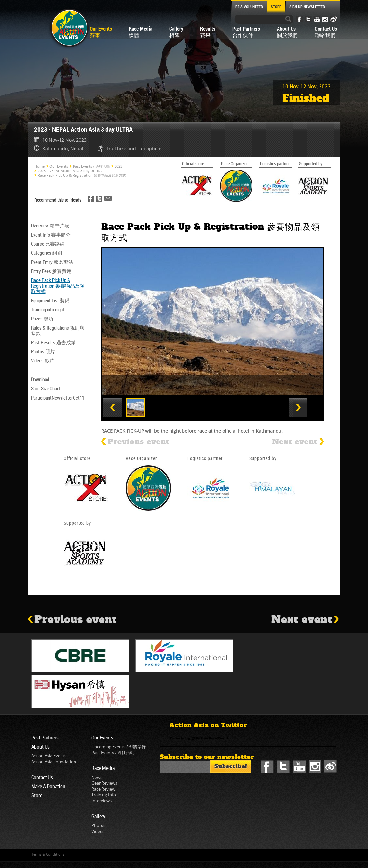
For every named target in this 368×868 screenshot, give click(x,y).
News (97, 777)
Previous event (135, 442)
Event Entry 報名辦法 (52, 262)
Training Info (104, 795)
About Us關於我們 (287, 32)
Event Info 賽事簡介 (51, 235)
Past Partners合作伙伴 (246, 32)
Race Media (103, 768)
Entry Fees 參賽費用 (51, 271)
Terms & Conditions (48, 854)
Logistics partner (205, 458)
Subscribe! (231, 766)
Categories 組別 (47, 253)
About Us (41, 747)
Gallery (98, 816)
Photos (98, 825)
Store (37, 795)
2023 (118, 166)
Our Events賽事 (101, 32)
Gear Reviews (104, 783)
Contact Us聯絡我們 (326, 32)
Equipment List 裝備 (50, 300)
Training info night (48, 309)
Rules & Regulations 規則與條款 (58, 330)
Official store (77, 458)
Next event (298, 442)
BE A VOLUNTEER (249, 7)
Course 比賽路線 (48, 244)
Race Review (103, 789)
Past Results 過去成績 (53, 342)
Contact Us (42, 777)
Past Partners (45, 738)
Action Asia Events (49, 756)
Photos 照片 (43, 351)
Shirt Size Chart (46, 388)
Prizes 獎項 (42, 319)
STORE (276, 7)
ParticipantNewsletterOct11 (58, 398)
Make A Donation (48, 786)
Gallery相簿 (176, 32)
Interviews (102, 801)
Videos (98, 831)
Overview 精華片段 (50, 225)
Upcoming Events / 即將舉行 (119, 747)
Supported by (263, 458)
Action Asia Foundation (54, 762)
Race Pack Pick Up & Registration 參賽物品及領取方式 (82, 175)
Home (40, 166)
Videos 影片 (43, 360)
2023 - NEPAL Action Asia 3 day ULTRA (70, 171)
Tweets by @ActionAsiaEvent (199, 739)
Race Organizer (141, 458)
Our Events (59, 166)
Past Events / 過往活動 (91, 166)
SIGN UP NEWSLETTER (307, 7)
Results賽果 (208, 32)
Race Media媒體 (141, 32)
